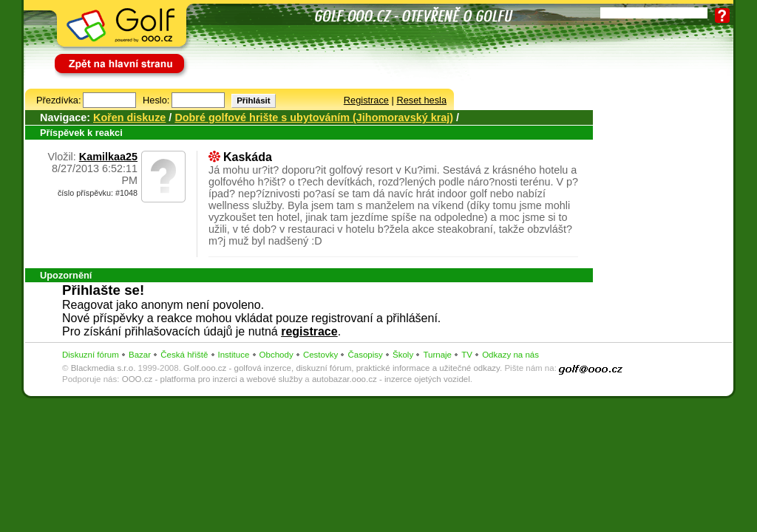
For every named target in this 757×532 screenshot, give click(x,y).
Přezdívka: (58, 100)
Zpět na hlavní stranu (99, 57)
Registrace (366, 100)
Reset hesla (421, 100)
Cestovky (320, 355)
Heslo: (156, 100)
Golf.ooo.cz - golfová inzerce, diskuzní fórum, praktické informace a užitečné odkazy (342, 368)
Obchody (276, 355)
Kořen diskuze (129, 117)
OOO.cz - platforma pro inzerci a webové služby (212, 379)
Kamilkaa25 (108, 157)
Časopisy (365, 355)
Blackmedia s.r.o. (103, 368)
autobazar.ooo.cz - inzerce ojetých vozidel (391, 379)
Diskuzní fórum (91, 355)
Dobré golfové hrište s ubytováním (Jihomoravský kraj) (314, 117)
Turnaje (437, 355)
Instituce (234, 355)
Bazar (140, 355)
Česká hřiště (184, 355)
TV (467, 355)
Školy (403, 355)
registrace (309, 331)
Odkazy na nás (510, 355)
